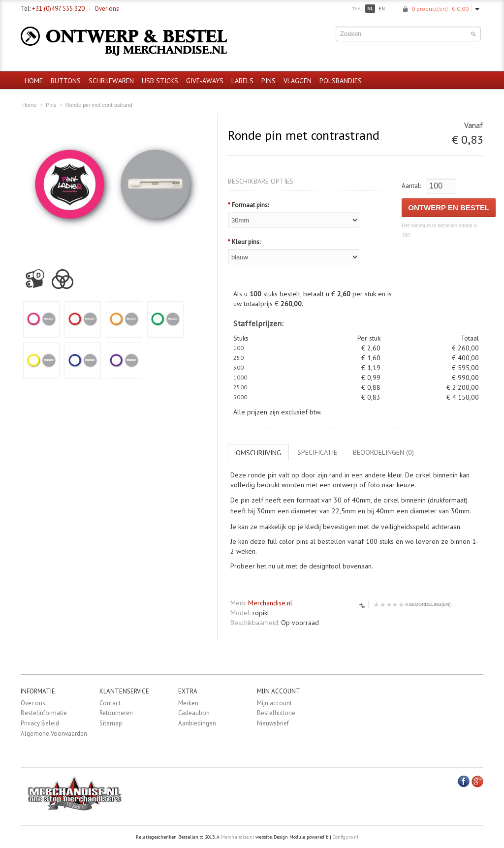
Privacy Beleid (40, 723)
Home (34, 81)
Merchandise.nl (270, 603)
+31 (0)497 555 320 (58, 9)
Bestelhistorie (276, 713)
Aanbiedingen (197, 723)
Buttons (66, 81)
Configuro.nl (346, 837)
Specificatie (317, 452)
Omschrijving (258, 453)
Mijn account (274, 703)
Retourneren (116, 713)
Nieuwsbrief (273, 723)
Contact (110, 703)
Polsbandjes (341, 81)
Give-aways (205, 81)
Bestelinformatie (44, 713)
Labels (242, 81)
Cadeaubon (194, 713)
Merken (188, 703)
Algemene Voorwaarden (54, 734)
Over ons (107, 9)
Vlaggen (298, 81)
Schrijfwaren (111, 81)
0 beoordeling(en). (413, 605)
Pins (268, 81)
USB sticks (160, 81)
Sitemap (111, 723)
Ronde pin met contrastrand (99, 105)
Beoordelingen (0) (383, 452)
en (382, 9)
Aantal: (411, 186)
